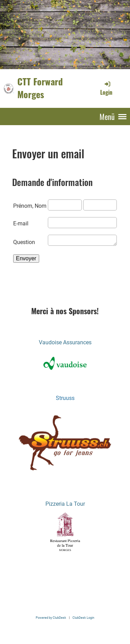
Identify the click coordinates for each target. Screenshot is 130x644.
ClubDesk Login (83, 618)
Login (106, 88)
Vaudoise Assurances (65, 342)
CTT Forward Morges (40, 88)
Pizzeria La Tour (65, 504)
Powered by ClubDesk (51, 618)
